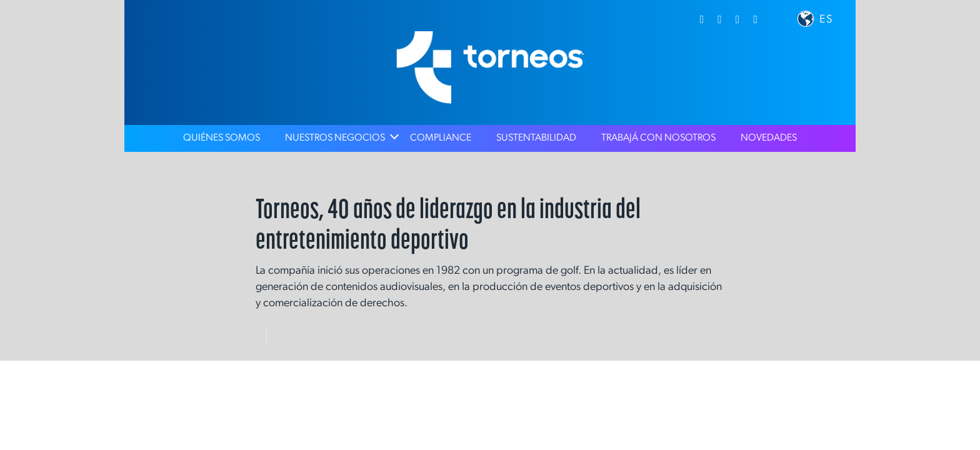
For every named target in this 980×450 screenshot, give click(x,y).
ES (827, 20)
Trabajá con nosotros (658, 138)
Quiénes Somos (222, 138)
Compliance (441, 138)
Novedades (769, 138)
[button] (806, 19)
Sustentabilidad (536, 138)
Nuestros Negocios (335, 138)
